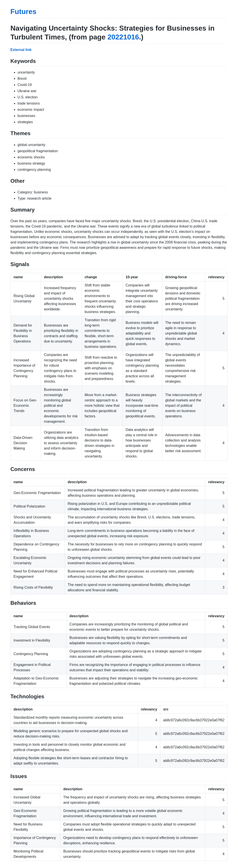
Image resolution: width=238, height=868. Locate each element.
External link (21, 50)
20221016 (123, 37)
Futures (23, 12)
